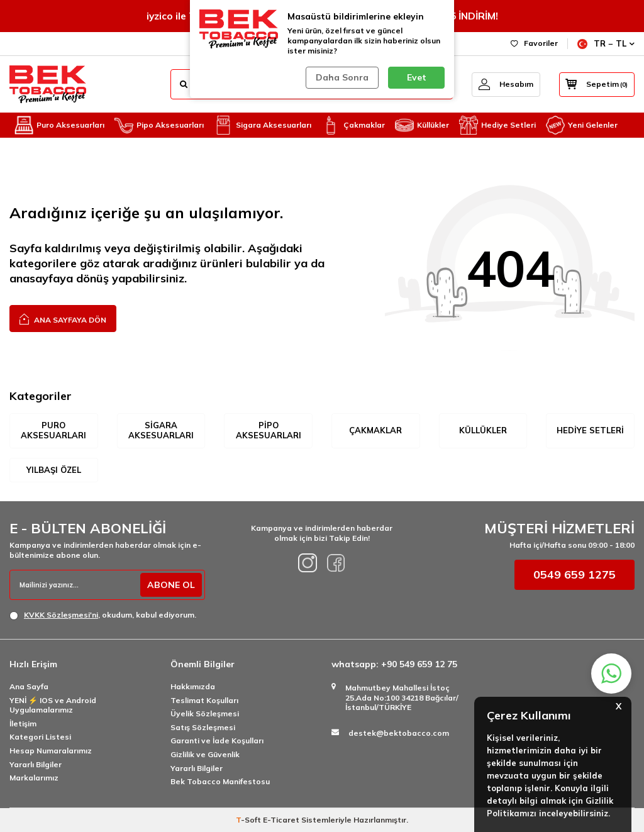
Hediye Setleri (497, 125)
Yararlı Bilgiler (36, 764)
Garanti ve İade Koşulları (217, 740)
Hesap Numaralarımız (51, 751)
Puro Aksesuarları (59, 125)
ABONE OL (171, 585)
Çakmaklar (353, 125)
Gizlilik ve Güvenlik (205, 754)
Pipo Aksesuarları (159, 125)
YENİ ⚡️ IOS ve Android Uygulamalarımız (53, 705)
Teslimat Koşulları (204, 700)
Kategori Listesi (40, 737)
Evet (417, 77)
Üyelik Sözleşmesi (205, 713)
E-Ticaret (281, 820)
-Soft (249, 820)
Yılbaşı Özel (54, 470)
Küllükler (422, 125)
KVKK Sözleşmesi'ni (61, 615)
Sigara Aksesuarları (263, 125)
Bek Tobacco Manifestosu (220, 781)
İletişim (23, 724)
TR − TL (606, 44)
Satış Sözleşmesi (203, 727)
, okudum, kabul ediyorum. (103, 615)
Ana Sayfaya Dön (63, 319)
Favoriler (534, 43)
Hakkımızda (193, 686)
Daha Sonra (342, 77)
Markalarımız (34, 778)
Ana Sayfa (29, 686)
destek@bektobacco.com (399, 733)
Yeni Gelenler (582, 125)
